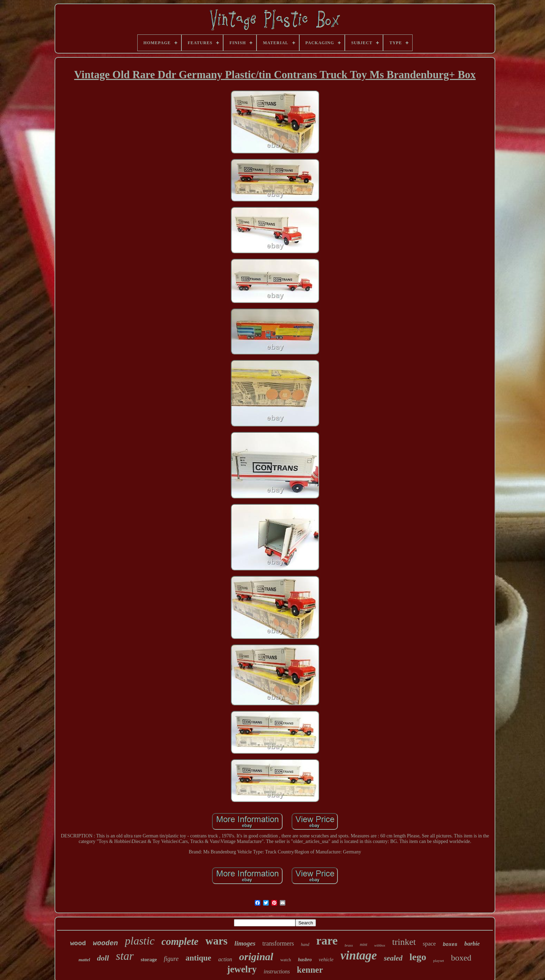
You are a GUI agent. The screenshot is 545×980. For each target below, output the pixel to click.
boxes (450, 945)
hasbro (305, 960)
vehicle (326, 959)
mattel (84, 960)
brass (349, 945)
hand (305, 945)
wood (78, 943)
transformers (278, 943)
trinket (404, 942)
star (125, 956)
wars (217, 941)
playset (438, 961)
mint (363, 945)
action (225, 959)
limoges (245, 943)
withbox (380, 945)
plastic (140, 941)
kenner (310, 970)
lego (418, 957)
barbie (472, 944)
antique (198, 958)
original (256, 957)
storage (149, 959)
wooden (105, 943)
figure (171, 959)
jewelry (242, 969)
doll (103, 958)
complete (180, 941)
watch (286, 960)
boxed (461, 958)
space (429, 944)
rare (327, 941)
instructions (277, 971)
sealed (393, 958)
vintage (359, 955)
